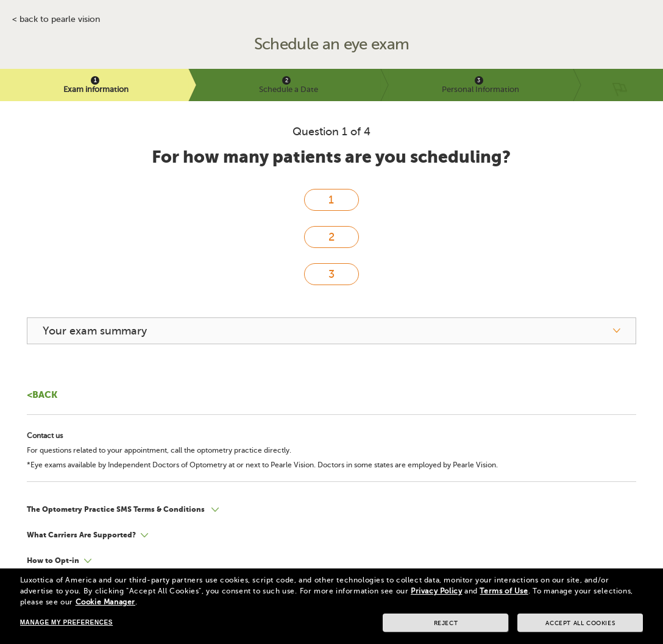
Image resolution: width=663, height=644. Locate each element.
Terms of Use (504, 591)
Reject (446, 623)
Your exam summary (95, 331)
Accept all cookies (580, 623)
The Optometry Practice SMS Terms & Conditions (117, 509)
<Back (42, 395)
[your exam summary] (332, 331)
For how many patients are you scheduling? (331, 157)
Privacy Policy (436, 591)
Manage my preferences (66, 622)
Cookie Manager (105, 602)
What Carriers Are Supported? (81, 535)
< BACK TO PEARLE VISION (56, 19)
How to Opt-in (53, 561)
